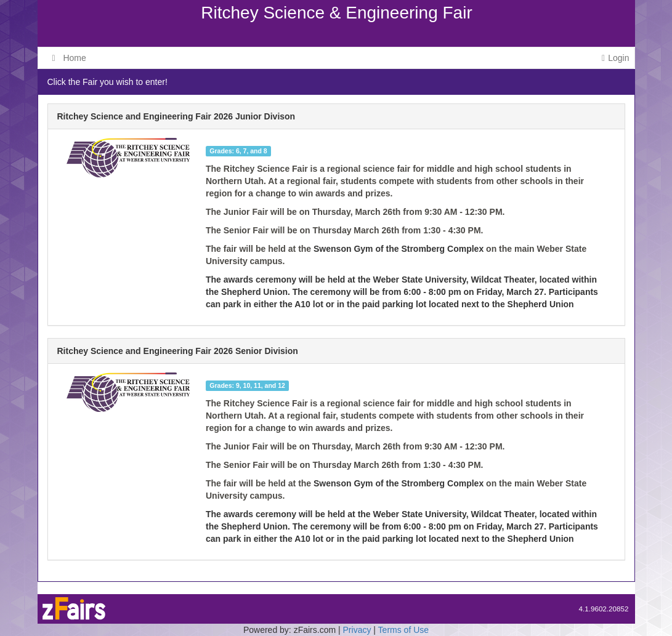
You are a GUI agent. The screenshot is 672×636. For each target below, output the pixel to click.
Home (69, 58)
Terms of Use (403, 630)
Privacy (357, 630)
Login (615, 58)
